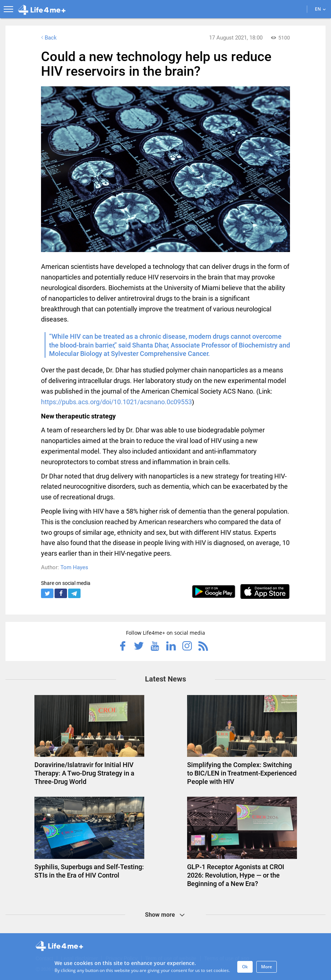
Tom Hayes (74, 567)
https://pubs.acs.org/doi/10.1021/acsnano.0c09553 (116, 402)
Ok (245, 967)
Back (48, 38)
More (267, 967)
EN (320, 9)
